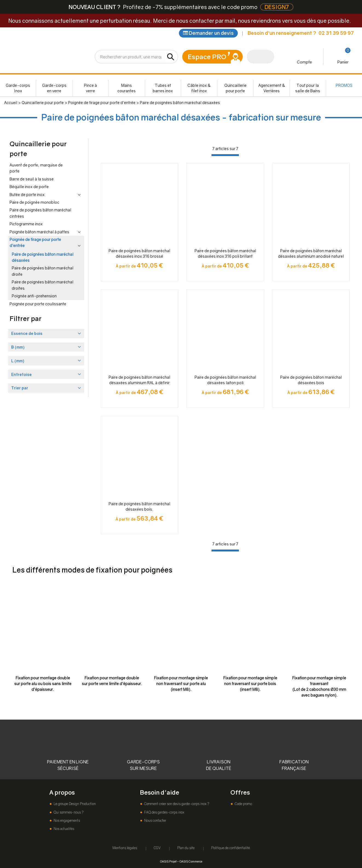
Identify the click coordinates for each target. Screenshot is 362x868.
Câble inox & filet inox (199, 88)
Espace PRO (207, 57)
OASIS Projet (168, 861)
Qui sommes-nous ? (68, 812)
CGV (157, 848)
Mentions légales (125, 848)
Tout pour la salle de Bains (308, 88)
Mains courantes (127, 88)
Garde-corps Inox (18, 88)
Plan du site (186, 848)
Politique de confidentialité (231, 848)
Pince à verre (90, 88)
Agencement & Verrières (272, 88)
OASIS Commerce (191, 861)
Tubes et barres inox (163, 88)
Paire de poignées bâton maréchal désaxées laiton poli (225, 380)
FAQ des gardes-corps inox (164, 812)
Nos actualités (63, 829)
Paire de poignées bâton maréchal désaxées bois (311, 380)
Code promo (243, 804)
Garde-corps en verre (54, 88)
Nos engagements (66, 820)
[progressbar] (225, 155)
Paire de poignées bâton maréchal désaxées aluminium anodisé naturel (311, 253)
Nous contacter (155, 820)
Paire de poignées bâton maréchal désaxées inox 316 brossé (139, 253)
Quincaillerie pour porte (235, 88)
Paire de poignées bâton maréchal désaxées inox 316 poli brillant (225, 253)
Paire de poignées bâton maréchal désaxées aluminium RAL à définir (139, 380)
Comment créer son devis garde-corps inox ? (176, 804)
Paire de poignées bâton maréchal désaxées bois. (139, 506)
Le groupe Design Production (74, 804)
